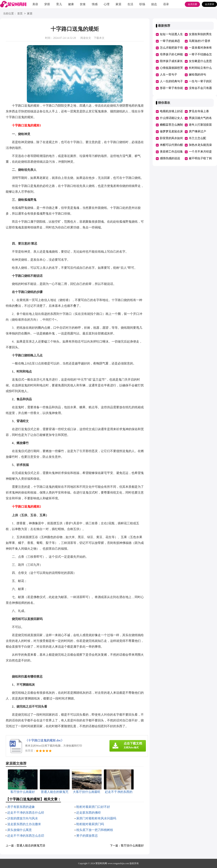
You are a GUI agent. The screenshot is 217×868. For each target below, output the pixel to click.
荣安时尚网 (101, 863)
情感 (95, 4)
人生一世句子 (169, 75)
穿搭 (47, 4)
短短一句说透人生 (171, 34)
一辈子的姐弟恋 (170, 41)
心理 (107, 4)
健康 (71, 4)
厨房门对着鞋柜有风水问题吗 (96, 818)
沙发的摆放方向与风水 (23, 818)
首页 (20, 14)
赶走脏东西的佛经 (89, 813)
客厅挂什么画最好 (132, 846)
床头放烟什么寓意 (20, 830)
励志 (154, 4)
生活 (130, 4)
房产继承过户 (197, 131)
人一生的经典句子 (171, 81)
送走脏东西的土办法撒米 (24, 824)
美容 (35, 4)
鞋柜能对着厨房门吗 (90, 824)
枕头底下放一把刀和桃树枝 (95, 830)
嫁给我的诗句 (197, 75)
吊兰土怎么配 (197, 138)
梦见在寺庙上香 (199, 111)
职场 (142, 4)
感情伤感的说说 (170, 158)
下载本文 (99, 38)
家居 (118, 4)
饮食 (83, 4)
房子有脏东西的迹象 (21, 807)
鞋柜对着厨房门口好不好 (93, 807)
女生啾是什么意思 (200, 61)
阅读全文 (86, 38)
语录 (166, 4)
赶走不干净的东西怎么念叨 (26, 836)
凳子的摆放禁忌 (87, 836)
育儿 (59, 4)
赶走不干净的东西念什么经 (26, 813)
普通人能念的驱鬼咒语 (31, 846)
